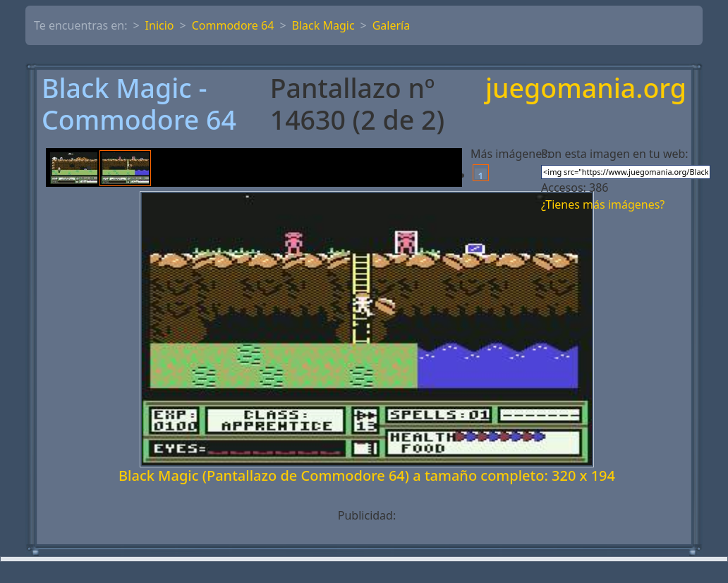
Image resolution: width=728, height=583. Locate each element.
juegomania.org (586, 89)
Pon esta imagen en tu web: (615, 154)
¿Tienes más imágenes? (603, 204)
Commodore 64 (233, 25)
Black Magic (323, 25)
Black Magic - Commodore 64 (139, 104)
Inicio (160, 25)
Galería (392, 25)
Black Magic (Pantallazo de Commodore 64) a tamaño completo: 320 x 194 (367, 475)
